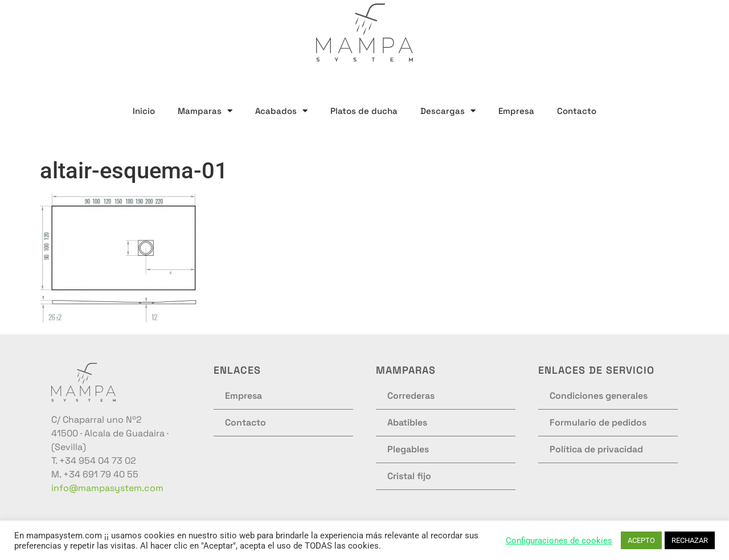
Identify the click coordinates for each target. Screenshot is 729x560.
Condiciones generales (599, 396)
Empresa (516, 111)
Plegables (408, 449)
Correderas (411, 396)
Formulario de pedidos (598, 422)
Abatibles (407, 422)
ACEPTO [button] (641, 540)
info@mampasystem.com (107, 488)
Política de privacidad (596, 449)
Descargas (448, 111)
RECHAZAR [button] (690, 540)
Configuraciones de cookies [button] (559, 541)
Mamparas (205, 111)
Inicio (144, 111)
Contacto (577, 111)
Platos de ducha (364, 111)
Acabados (281, 111)
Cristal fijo (409, 476)
